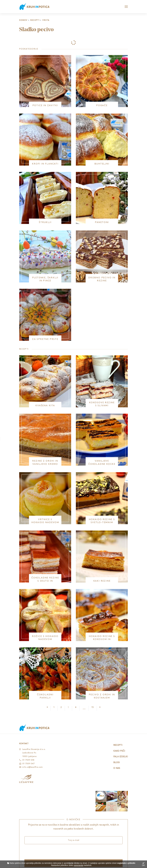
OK (143, 864)
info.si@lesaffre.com (33, 767)
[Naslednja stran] (99, 707)
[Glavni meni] (126, 7)
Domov (23, 20)
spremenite (78, 865)
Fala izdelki (121, 757)
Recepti (35, 20)
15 (93, 707)
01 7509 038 (28, 760)
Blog (116, 762)
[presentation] (48, 852)
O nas (117, 768)
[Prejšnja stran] (49, 707)
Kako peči (119, 751)
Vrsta (46, 20)
